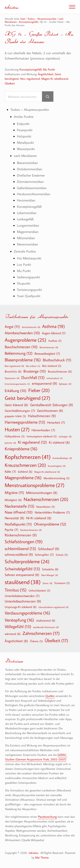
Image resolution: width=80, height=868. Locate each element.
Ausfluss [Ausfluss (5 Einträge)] (55, 341)
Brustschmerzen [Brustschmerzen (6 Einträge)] (60, 371)
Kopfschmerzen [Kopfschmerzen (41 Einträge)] (28, 457)
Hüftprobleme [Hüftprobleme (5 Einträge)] (15, 436)
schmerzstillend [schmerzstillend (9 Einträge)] (19, 555)
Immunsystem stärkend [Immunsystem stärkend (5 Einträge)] (42, 436)
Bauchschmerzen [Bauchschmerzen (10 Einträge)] (21, 347)
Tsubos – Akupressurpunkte (30, 109)
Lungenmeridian (28, 225)
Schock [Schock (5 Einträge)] (62, 555)
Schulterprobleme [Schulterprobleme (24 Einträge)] (27, 562)
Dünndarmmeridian (30, 182)
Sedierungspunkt (28, 277)
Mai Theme (42, 857)
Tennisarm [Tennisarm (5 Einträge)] (62, 583)
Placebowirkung (47, 817)
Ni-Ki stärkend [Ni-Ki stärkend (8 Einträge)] (39, 518)
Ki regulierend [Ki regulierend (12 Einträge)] (32, 442)
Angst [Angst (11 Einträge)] (12, 326)
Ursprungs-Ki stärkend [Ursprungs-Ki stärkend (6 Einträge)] (21, 607)
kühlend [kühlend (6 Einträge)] (25, 472)
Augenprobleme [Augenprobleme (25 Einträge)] (26, 340)
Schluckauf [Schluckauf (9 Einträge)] (49, 549)
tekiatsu (12, 7)
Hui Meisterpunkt (29, 258)
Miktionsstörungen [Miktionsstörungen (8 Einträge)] (42, 493)
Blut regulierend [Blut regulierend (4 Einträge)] (14, 366)
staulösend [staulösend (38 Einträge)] (23, 582)
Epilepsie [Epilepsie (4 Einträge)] (65, 384)
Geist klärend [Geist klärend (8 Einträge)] (16, 405)
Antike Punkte (24, 117)
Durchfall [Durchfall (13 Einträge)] (33, 378)
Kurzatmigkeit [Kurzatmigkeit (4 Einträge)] (57, 466)
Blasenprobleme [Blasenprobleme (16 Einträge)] (23, 360)
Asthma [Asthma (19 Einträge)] (53, 326)
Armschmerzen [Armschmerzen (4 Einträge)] (31, 327)
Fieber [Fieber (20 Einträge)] (39, 390)
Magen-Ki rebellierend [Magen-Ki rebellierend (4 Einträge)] (47, 472)
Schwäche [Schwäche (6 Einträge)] (50, 569)
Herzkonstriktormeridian (34, 194)
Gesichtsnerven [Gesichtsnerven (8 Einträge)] (50, 411)
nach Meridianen (25, 156)
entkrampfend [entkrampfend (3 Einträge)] (55, 378)
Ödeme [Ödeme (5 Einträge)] (36, 641)
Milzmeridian (26, 238)
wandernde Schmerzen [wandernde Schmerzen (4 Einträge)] (46, 627)
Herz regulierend (30, 79)
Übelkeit (10, 83)
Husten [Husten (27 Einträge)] (17, 429)
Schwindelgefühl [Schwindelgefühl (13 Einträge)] (22, 569)
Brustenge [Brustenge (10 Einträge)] (35, 371)
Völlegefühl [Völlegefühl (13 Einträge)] (18, 627)
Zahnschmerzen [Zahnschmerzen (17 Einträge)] (41, 633)
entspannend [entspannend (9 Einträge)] (44, 384)
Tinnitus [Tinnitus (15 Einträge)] (16, 590)
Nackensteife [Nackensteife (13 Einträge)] (20, 506)
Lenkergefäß (25, 219)
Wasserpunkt (26, 149)
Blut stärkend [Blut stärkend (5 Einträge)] (52, 366)
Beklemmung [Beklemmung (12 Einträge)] (19, 353)
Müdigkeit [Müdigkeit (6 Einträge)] (13, 500)
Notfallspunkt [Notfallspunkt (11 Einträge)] (18, 524)
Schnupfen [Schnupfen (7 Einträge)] (44, 555)
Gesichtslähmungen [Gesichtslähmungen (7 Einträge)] (20, 411)
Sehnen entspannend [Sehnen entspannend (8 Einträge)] (22, 575)
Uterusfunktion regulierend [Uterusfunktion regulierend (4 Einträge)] (53, 607)
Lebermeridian (27, 213)
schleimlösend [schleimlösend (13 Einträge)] (20, 549)
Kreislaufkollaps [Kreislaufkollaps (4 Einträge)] (62, 458)
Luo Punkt (24, 264)
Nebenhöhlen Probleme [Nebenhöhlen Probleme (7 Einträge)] (52, 512)
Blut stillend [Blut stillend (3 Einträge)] (33, 366)
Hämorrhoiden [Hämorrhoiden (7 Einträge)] (43, 430)
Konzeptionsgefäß (31, 69)
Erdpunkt (23, 124)
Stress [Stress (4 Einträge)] (47, 583)
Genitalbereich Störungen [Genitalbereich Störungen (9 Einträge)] (52, 405)
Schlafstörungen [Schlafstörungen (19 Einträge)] (24, 542)
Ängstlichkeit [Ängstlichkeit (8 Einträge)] (16, 641)
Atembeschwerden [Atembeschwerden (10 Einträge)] (22, 333)
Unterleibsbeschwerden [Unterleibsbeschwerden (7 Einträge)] (22, 596)
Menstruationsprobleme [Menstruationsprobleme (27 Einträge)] (35, 485)
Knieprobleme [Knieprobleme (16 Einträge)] (21, 449)
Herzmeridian (26, 200)
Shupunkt (24, 283)
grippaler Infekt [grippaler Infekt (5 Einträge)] (15, 416)
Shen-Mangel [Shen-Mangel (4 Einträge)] (50, 575)
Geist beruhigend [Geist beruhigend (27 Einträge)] (27, 398)
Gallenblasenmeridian (32, 188)
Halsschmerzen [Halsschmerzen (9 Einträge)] (42, 416)
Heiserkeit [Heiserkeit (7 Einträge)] (56, 422)
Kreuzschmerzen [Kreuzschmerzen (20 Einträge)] (25, 465)
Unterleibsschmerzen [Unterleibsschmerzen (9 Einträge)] (23, 601)
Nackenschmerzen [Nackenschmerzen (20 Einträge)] (46, 499)
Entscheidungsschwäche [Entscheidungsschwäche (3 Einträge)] (17, 384)
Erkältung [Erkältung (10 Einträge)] (16, 391)
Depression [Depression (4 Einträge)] (12, 378)
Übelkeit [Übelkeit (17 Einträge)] (56, 641)
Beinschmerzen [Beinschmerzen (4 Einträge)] (49, 347)
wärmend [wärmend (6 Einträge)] (13, 634)
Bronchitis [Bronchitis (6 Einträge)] (13, 371)
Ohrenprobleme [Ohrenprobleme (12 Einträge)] (50, 524)
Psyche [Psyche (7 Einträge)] (12, 530)
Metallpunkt (25, 142)
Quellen (50, 696)
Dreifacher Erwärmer (31, 175)
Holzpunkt (24, 136)
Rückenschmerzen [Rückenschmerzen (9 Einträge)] (21, 535)
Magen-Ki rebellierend (55, 79)
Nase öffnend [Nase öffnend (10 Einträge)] (19, 512)
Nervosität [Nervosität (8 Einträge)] (14, 518)
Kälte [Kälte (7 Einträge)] (10, 472)
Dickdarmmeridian (30, 169)
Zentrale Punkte (25, 251)
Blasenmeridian (27, 163)
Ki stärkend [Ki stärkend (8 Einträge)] (59, 442)
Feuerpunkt (25, 130)
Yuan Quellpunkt (29, 296)
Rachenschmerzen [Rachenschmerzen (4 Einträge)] (31, 530)
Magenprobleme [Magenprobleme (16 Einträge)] (23, 478)
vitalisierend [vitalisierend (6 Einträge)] (46, 620)
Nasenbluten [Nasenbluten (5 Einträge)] (46, 507)
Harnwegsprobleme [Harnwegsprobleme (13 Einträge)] (25, 422)
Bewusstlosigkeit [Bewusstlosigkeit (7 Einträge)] (47, 353)
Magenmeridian (28, 232)
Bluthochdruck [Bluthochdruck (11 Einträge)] (57, 360)
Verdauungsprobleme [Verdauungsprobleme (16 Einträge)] (27, 613)
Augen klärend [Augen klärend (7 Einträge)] (54, 333)
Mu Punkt (49, 69)
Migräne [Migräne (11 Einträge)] (14, 492)
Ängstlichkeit (46, 74)
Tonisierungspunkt (29, 290)
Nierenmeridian (27, 244)
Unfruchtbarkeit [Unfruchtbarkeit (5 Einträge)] (39, 591)
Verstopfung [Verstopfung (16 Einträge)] (19, 620)
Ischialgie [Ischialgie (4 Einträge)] (65, 436)
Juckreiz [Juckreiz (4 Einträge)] (10, 443)
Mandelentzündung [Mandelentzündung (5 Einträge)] (57, 478)
